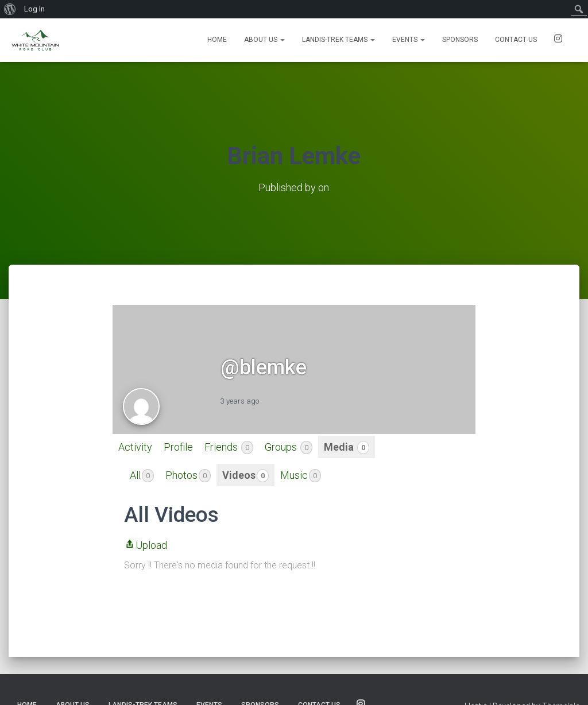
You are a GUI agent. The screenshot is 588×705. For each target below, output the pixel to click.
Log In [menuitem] (34, 9)
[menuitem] (10, 9)
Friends (229, 448)
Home (217, 40)
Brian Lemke (294, 156)
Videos (245, 476)
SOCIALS (558, 40)
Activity (135, 447)
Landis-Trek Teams (339, 40)
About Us (264, 40)
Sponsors (460, 40)
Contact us (516, 40)
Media (347, 448)
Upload (146, 545)
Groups (289, 448)
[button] (282, 40)
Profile (178, 447)
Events (409, 40)
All (142, 476)
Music (301, 476)
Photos (188, 476)
